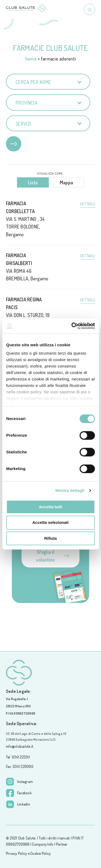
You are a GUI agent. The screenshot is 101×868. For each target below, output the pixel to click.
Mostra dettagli (70, 490)
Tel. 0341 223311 (18, 757)
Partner (62, 844)
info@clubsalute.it (20, 746)
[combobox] (48, 82)
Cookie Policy (41, 853)
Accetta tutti (50, 507)
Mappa (66, 182)
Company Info (43, 844)
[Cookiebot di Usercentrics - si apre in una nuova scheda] (72, 326)
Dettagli (88, 204)
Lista (33, 182)
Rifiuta (50, 538)
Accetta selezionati (50, 523)
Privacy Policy (16, 853)
